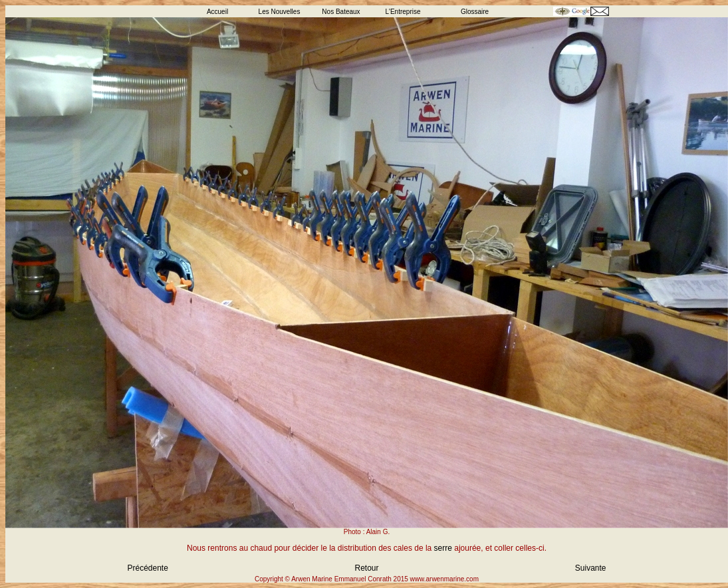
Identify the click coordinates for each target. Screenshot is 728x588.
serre (443, 548)
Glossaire (475, 12)
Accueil (217, 12)
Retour (366, 568)
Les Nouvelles (280, 12)
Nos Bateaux (341, 12)
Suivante (591, 568)
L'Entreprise (403, 12)
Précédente (148, 568)
